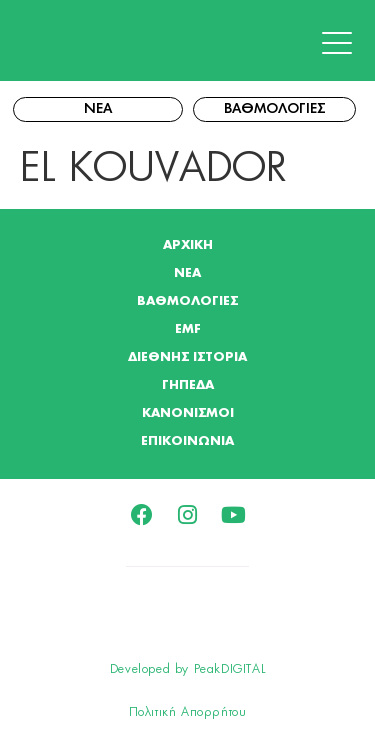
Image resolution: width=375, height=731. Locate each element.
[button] (342, 44)
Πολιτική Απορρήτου (188, 712)
